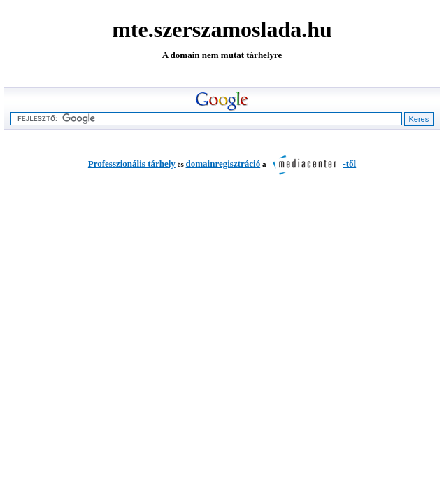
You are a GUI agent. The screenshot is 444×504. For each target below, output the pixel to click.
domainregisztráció (223, 163)
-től (311, 163)
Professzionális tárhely (132, 163)
